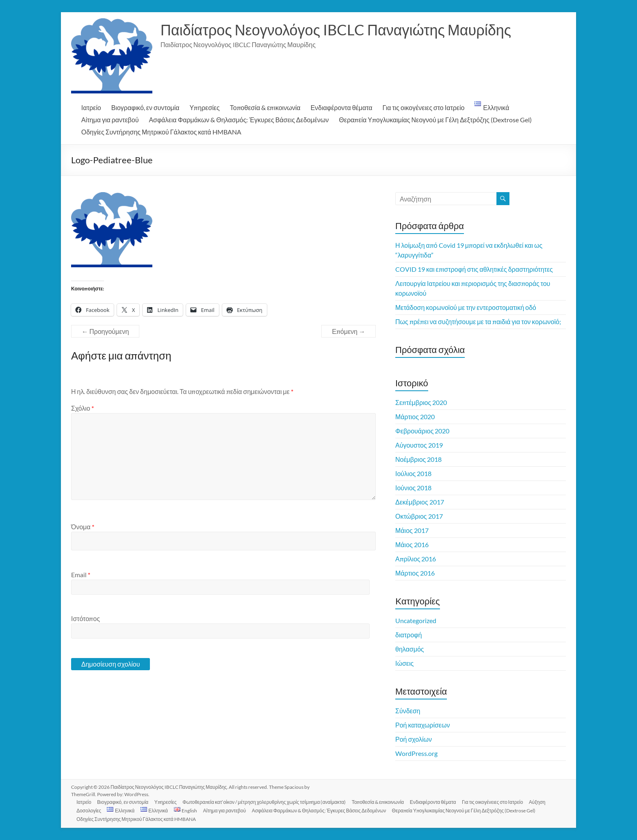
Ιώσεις (404, 663)
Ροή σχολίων (414, 739)
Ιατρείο (91, 107)
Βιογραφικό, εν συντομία (145, 107)
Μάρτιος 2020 (415, 417)
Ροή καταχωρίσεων (422, 725)
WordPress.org (416, 753)
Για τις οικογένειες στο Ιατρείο (424, 107)
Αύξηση (543, 802)
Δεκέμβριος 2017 (420, 502)
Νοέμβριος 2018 (418, 459)
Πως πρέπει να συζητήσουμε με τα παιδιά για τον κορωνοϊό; (478, 321)
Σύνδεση (408, 711)
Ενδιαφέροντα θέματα (341, 107)
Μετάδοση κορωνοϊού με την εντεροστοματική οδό (466, 307)
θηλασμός (410, 649)
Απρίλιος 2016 (416, 559)
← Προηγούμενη (105, 331)
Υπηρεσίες (205, 107)
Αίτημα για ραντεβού (110, 120)
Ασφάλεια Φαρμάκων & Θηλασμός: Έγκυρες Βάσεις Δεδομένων (239, 120)
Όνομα (83, 527)
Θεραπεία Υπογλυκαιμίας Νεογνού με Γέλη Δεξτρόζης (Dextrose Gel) (435, 120)
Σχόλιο (82, 408)
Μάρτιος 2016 (415, 573)
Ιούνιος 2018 (413, 488)
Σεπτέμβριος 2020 (421, 402)
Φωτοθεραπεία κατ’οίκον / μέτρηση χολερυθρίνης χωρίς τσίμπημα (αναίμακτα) (267, 802)
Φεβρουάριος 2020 (422, 431)
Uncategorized (416, 620)
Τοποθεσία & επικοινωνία (265, 107)
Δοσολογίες (90, 810)
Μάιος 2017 (412, 530)
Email (81, 575)
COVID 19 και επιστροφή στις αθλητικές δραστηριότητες (474, 269)
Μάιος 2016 (412, 544)
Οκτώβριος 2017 (419, 516)
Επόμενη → (349, 331)
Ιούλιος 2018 (413, 473)
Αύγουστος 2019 (419, 445)
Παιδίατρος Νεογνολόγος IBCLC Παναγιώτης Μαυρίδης (336, 30)
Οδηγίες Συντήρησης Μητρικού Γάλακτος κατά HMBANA (161, 132)
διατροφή (408, 635)
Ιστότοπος (86, 618)
